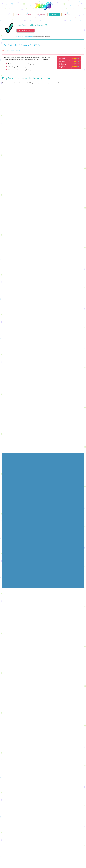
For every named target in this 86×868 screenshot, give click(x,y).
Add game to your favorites (12, 51)
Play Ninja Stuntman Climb (25, 37)
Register (55, 14)
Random (28, 14)
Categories (41, 14)
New (18, 14)
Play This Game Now (26, 31)
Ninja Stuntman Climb (22, 45)
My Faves (67, 14)
